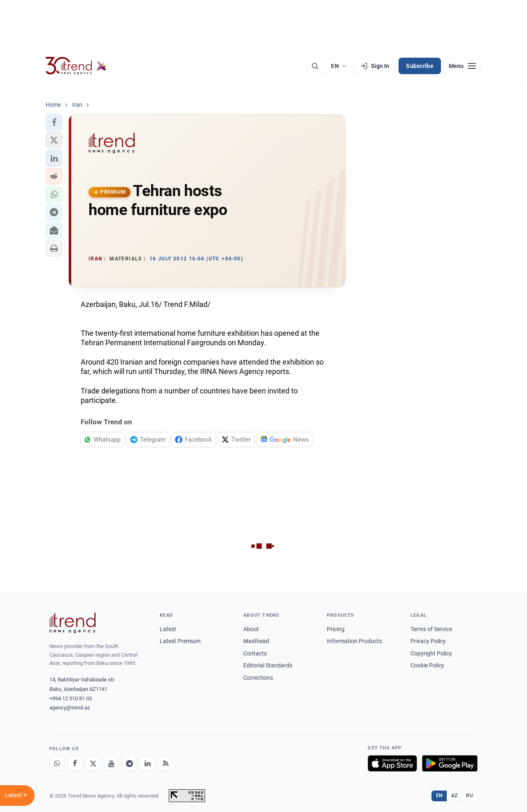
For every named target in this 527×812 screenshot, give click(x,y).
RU (470, 796)
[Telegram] (129, 763)
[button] (54, 122)
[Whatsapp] (57, 763)
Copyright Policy (431, 653)
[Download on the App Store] (392, 763)
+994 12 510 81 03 (71, 699)
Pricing (336, 629)
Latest (168, 629)
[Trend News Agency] (72, 623)
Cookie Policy (427, 665)
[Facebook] (75, 763)
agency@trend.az (70, 708)
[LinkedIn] (147, 763)
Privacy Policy (428, 641)
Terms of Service (431, 629)
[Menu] (462, 66)
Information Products (354, 641)
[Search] (315, 66)
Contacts (255, 653)
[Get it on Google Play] (450, 763)
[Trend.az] (76, 66)
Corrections (258, 678)
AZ (455, 796)
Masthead (256, 641)
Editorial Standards (268, 665)
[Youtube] (111, 763)
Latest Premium (180, 641)
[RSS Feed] (166, 763)
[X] (93, 763)
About (251, 629)
